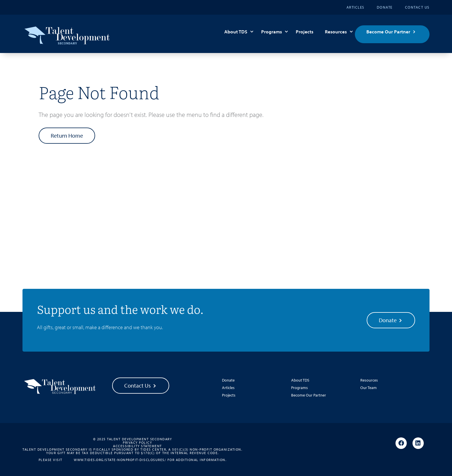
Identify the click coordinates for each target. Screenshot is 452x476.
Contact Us (417, 7)
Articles (355, 7)
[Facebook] (401, 443)
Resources (336, 32)
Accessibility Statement (138, 446)
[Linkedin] (418, 443)
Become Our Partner (388, 32)
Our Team (369, 388)
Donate (385, 7)
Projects (305, 32)
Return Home (67, 135)
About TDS (236, 32)
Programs (272, 32)
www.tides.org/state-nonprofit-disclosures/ (120, 460)
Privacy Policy (137, 443)
